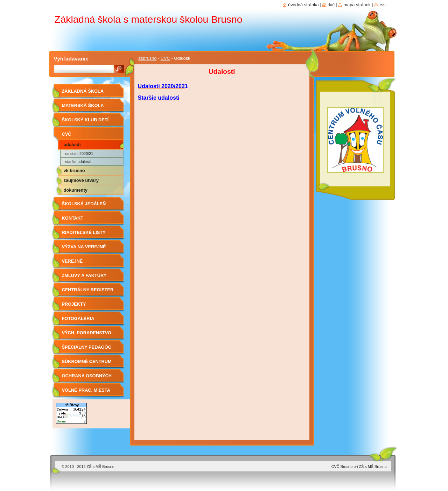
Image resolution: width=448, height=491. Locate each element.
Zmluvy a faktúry (84, 275)
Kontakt (73, 218)
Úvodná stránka (303, 5)
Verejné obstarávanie (79, 264)
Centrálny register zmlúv (88, 292)
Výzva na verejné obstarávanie (84, 249)
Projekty (74, 304)
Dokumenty (76, 190)
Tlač (331, 5)
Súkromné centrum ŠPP (87, 364)
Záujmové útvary (81, 180)
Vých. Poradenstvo (87, 333)
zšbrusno (148, 58)
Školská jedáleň (84, 204)
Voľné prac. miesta (86, 390)
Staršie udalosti (78, 162)
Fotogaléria (78, 318)
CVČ (165, 58)
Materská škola (83, 105)
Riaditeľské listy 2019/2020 (84, 235)
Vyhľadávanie (71, 59)
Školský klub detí (85, 120)
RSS (382, 5)
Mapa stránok (357, 5)
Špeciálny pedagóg (87, 347)
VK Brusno (74, 170)
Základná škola (83, 91)
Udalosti (72, 145)
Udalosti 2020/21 (79, 154)
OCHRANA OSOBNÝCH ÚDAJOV (87, 378)
